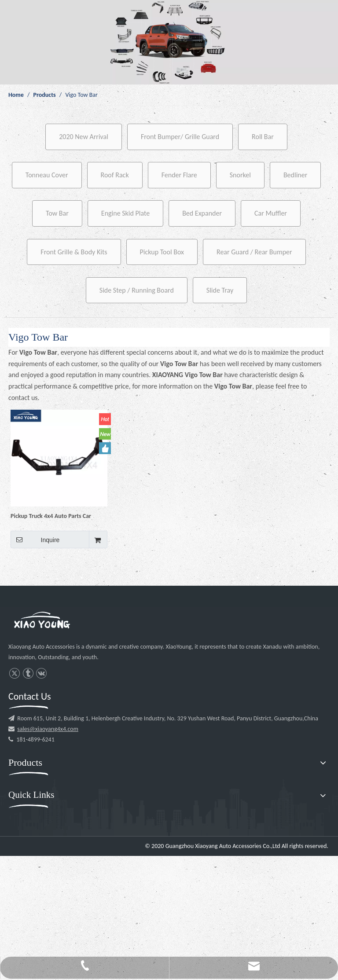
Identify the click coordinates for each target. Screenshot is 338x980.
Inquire (35, 540)
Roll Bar (263, 137)
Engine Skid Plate (125, 213)
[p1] (169, 42)
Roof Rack (115, 175)
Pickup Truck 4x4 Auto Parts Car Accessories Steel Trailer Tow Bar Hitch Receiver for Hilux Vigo (52, 516)
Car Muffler (271, 213)
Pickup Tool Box (162, 252)
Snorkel (240, 175)
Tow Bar (57, 213)
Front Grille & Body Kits (74, 252)
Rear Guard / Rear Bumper (254, 252)
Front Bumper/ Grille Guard (180, 137)
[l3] (42, 621)
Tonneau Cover (47, 175)
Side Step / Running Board (137, 290)
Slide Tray (220, 290)
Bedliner (295, 175)
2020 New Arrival (84, 137)
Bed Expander (202, 213)
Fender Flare (179, 175)
